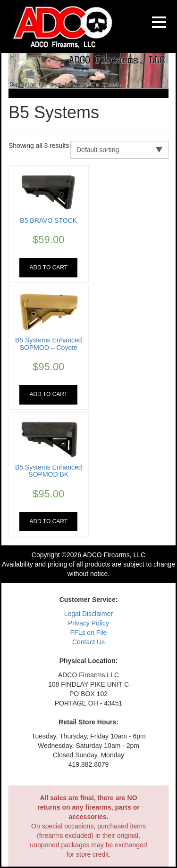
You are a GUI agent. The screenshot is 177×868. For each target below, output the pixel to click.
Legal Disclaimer (88, 614)
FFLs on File (89, 633)
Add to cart (48, 268)
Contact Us (88, 642)
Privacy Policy (88, 623)
